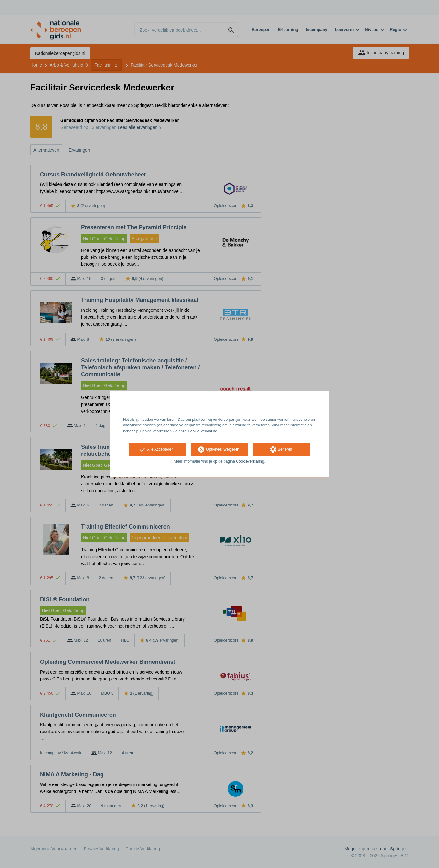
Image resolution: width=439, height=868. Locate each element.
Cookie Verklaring (202, 431)
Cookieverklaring (250, 461)
